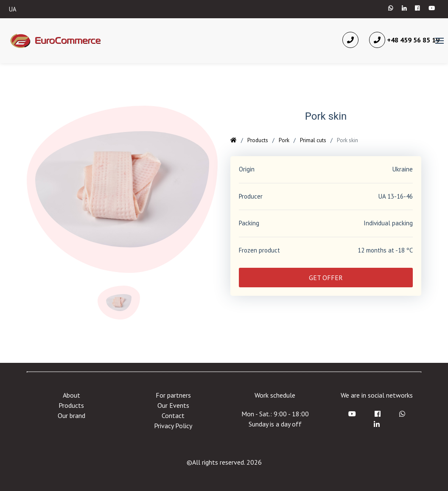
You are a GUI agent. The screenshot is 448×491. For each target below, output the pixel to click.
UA (13, 9)
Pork (284, 140)
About (71, 395)
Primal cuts (313, 140)
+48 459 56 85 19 (404, 40)
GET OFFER (326, 278)
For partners (173, 395)
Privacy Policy (173, 426)
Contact (173, 415)
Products (258, 140)
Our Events (173, 405)
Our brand (71, 415)
